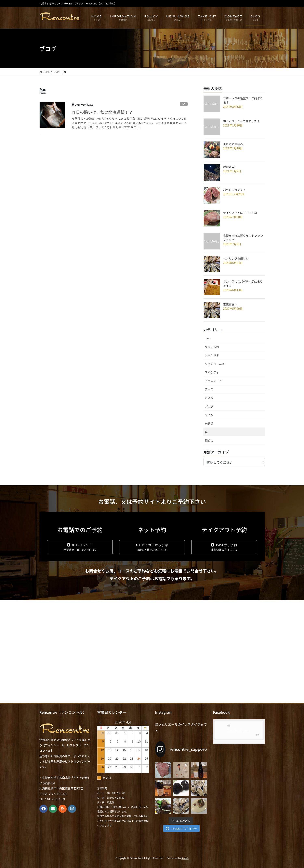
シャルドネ (212, 355)
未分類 (209, 423)
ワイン (209, 415)
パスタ (209, 398)
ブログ (209, 406)
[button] (80, 547)
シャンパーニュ (215, 364)
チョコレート (213, 381)
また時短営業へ (233, 144)
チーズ (209, 389)
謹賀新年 (229, 167)
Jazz (208, 338)
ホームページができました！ (242, 121)
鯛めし (209, 440)
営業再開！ (230, 304)
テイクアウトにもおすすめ (240, 213)
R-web (185, 858)
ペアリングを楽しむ (236, 258)
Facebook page (239, 731)
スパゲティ (212, 372)
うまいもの (212, 347)
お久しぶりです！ (235, 190)
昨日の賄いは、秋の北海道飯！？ (102, 112)
